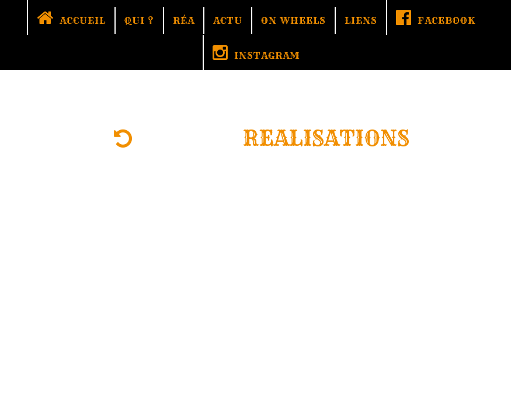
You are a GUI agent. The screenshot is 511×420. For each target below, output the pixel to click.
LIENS (361, 20)
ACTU (228, 20)
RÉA (184, 20)
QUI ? (139, 20)
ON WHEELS (293, 20)
